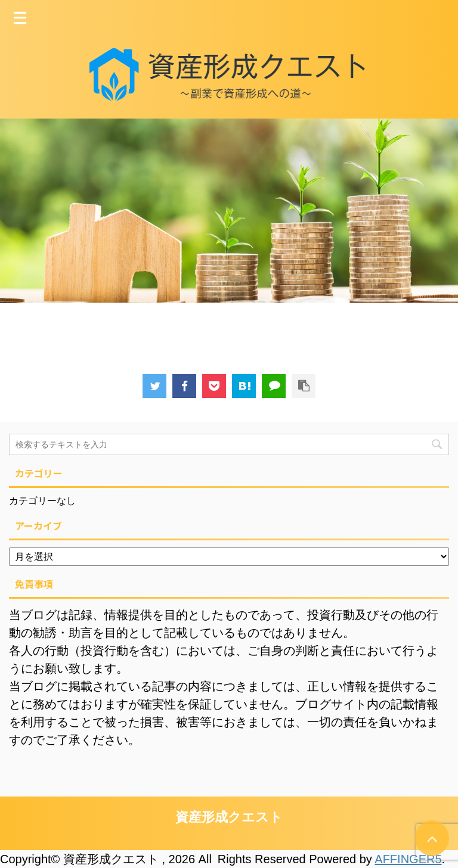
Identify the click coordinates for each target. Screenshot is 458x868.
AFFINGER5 (408, 859)
